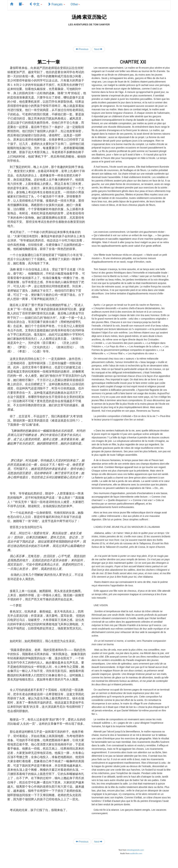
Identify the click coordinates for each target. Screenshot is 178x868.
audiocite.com (136, 853)
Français (56, 4)
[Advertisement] (89, 34)
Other (75, 4)
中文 (36, 4)
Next (98, 49)
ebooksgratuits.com (135, 850)
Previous (82, 49)
